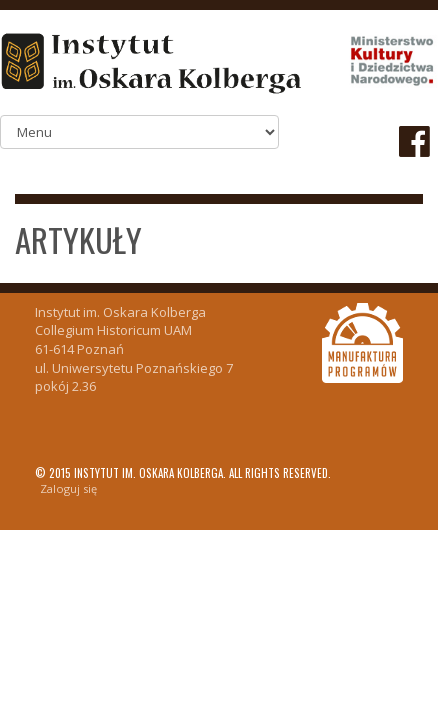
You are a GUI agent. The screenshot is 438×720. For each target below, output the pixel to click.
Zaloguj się (68, 488)
